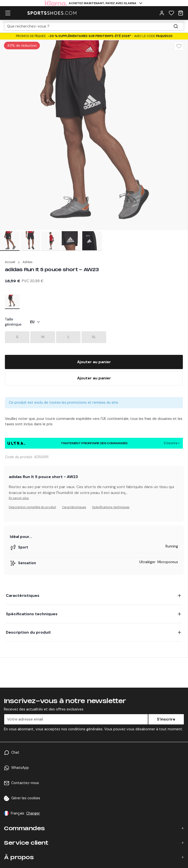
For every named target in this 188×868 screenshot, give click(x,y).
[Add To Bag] (94, 362)
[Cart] (181, 13)
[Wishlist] (171, 13)
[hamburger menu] (8, 13)
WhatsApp (20, 768)
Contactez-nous (25, 783)
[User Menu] (162, 13)
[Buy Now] (94, 378)
